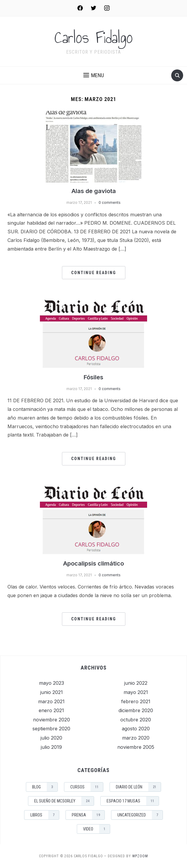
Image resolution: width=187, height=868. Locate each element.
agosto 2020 (136, 729)
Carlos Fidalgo (94, 38)
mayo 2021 (136, 692)
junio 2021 (52, 692)
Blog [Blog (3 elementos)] (45, 787)
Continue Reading (94, 273)
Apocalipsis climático (93, 563)
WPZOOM (140, 856)
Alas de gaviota (94, 191)
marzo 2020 (136, 738)
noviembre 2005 (136, 747)
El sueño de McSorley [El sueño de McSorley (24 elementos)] (64, 801)
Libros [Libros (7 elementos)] (45, 815)
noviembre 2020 (52, 720)
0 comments (110, 202)
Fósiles (93, 377)
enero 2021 (51, 710)
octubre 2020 (136, 720)
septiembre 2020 (51, 729)
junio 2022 (136, 683)
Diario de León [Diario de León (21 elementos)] (138, 787)
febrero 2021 (136, 701)
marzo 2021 (51, 701)
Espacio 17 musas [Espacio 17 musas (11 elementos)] (133, 801)
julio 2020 (51, 738)
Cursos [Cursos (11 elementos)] (87, 787)
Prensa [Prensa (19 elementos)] (88, 815)
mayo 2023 (52, 683)
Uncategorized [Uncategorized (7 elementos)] (140, 815)
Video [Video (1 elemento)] (96, 829)
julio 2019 (51, 747)
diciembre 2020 (136, 710)
